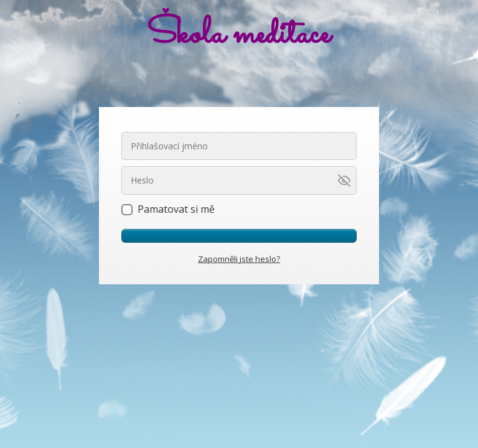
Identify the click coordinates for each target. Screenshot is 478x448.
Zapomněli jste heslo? (239, 259)
